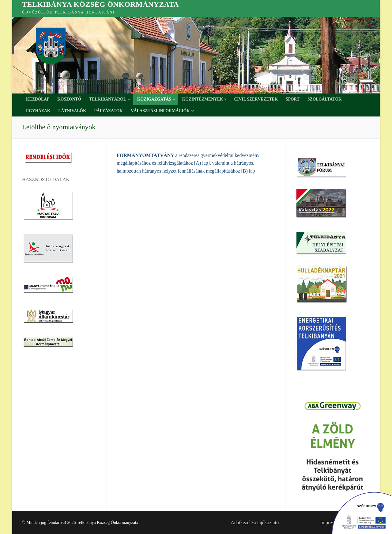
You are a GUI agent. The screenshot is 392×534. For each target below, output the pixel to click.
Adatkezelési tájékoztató (255, 523)
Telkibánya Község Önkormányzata (100, 4)
